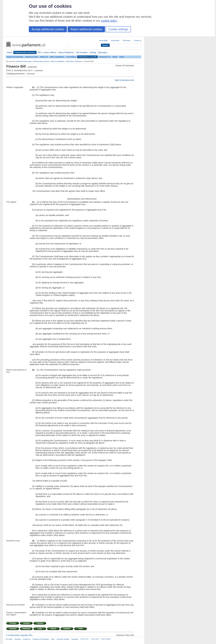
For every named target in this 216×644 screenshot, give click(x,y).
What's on (44, 57)
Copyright (75, 639)
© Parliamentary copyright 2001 (19, 635)
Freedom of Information (41, 639)
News (115, 57)
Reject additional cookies (86, 29)
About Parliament (66, 52)
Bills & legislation (57, 57)
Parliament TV (105, 57)
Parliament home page (23, 61)
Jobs (53, 639)
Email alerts (115, 40)
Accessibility (103, 40)
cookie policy (109, 21)
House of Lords (32, 57)
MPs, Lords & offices (47, 52)
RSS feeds (127, 40)
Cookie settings (118, 29)
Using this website (63, 639)
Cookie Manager (106, 639)
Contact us (138, 40)
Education (103, 52)
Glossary (18, 639)
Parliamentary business (25, 52)
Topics (122, 57)
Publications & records (87, 57)
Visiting (93, 52)
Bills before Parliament (74, 61)
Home (10, 52)
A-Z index (9, 639)
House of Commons (15, 57)
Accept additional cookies (48, 29)
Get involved (82, 52)
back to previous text (124, 80)
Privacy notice (84, 639)
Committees (71, 57)
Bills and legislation (58, 61)
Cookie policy (95, 639)
